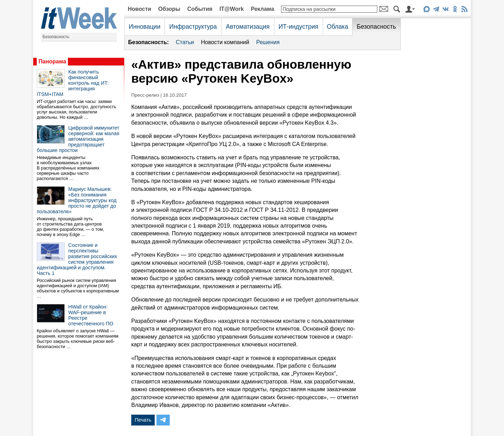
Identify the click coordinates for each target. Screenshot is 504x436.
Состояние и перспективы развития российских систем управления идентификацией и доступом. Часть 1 (77, 259)
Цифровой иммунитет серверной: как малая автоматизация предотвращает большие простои (78, 139)
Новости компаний (225, 42)
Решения (268, 42)
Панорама (52, 61)
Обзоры (169, 9)
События (200, 9)
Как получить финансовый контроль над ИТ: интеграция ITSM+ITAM (73, 83)
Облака (338, 27)
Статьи (185, 42)
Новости (139, 9)
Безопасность (56, 37)
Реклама (262, 9)
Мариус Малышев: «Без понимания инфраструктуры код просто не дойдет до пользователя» (77, 200)
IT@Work (232, 9)
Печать (143, 420)
